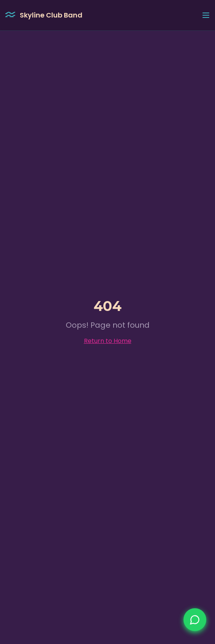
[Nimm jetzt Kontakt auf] (195, 620)
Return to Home (108, 341)
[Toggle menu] (206, 15)
